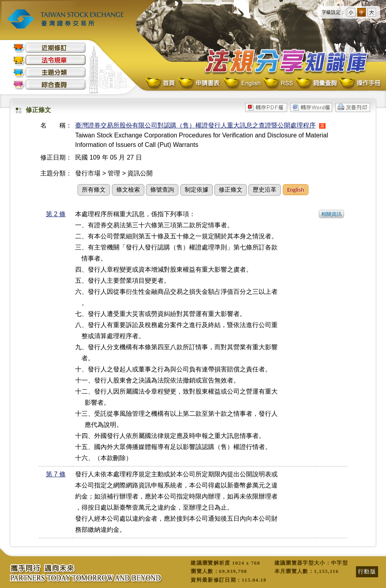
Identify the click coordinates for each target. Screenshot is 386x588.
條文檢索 (128, 190)
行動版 (367, 571)
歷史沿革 (265, 190)
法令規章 (49, 60)
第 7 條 (56, 474)
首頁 (161, 83)
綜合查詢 (49, 85)
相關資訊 (331, 214)
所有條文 (94, 190)
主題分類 (49, 72)
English (242, 83)
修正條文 (231, 190)
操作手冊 (360, 83)
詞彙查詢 (316, 83)
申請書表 (200, 83)
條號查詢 (162, 190)
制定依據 (197, 190)
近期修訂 (49, 48)
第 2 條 (56, 214)
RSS (278, 83)
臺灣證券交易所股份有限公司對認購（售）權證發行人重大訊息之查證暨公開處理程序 (195, 125)
